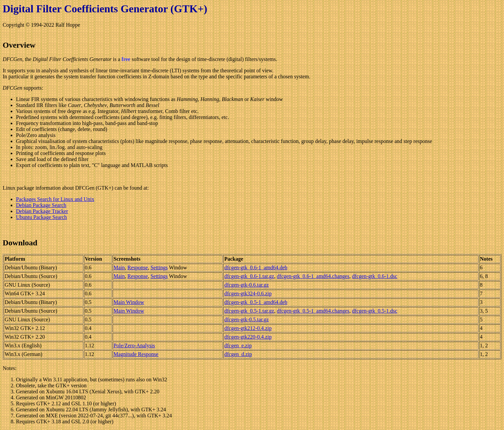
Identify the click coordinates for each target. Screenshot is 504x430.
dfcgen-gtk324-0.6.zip (248, 293)
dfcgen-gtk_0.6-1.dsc (375, 276)
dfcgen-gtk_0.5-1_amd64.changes (313, 311)
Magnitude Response (136, 354)
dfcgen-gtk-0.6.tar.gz (247, 285)
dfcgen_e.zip (238, 345)
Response (138, 267)
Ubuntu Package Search (41, 217)
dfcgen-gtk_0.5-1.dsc (375, 311)
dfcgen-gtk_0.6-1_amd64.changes (313, 276)
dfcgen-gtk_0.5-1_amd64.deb (256, 302)
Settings (159, 267)
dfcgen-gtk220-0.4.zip (248, 337)
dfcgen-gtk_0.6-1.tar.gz (249, 276)
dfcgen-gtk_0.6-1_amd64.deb (256, 267)
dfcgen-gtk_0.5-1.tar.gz (249, 311)
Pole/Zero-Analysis (134, 345)
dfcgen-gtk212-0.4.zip (248, 328)
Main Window (129, 302)
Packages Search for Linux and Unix (55, 199)
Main (119, 267)
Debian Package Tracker (42, 211)
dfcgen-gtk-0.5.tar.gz (247, 319)
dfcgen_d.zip (238, 354)
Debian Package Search (41, 205)
